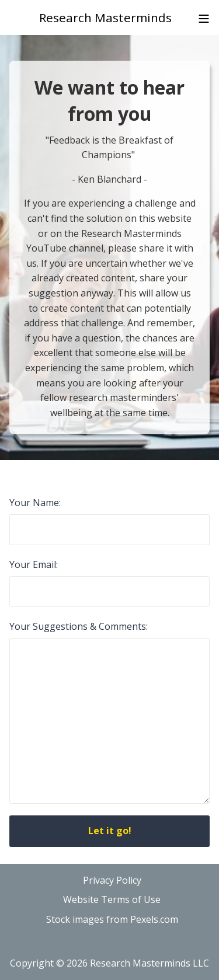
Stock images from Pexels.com (112, 919)
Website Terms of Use (112, 899)
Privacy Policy (112, 880)
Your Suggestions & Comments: (79, 626)
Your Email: (34, 564)
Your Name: (35, 503)
